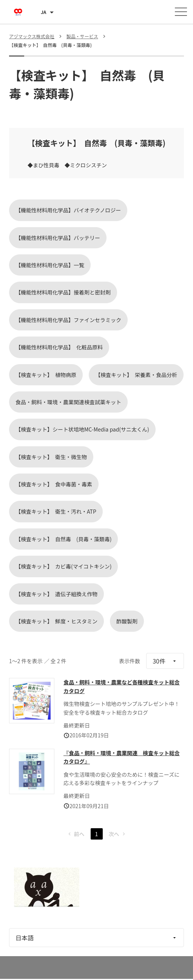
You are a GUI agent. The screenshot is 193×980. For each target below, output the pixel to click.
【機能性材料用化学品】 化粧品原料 (59, 347)
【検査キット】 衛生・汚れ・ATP (56, 511)
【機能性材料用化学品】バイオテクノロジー (68, 210)
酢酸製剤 (127, 621)
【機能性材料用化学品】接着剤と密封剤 (63, 292)
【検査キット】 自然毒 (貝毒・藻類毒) (63, 539)
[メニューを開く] (181, 12)
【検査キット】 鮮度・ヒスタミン (56, 621)
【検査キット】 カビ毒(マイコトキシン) (63, 566)
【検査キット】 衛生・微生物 (51, 457)
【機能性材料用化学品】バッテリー (58, 238)
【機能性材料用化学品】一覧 (50, 265)
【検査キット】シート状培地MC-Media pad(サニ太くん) (82, 429)
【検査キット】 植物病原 (46, 375)
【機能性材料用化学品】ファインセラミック (68, 320)
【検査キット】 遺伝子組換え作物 (56, 594)
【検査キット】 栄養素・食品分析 (136, 375)
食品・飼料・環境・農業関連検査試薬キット (68, 402)
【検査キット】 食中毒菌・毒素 (54, 484)
